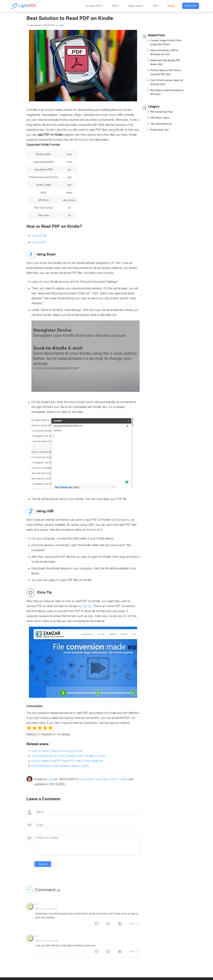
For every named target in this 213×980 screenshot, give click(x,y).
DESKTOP (191, 6)
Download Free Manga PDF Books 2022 (165, 62)
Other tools (136, 6)
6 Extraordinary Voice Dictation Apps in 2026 (60, 766)
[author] (87, 812)
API (156, 6)
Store (171, 6)
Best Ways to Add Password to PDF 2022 (167, 92)
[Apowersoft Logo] (23, 6)
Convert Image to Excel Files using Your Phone (166, 42)
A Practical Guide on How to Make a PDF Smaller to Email (68, 756)
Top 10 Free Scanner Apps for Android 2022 (167, 82)
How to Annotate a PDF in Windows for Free (164, 52)
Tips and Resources (161, 124)
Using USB (38, 242)
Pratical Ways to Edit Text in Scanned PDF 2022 (166, 72)
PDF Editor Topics (160, 118)
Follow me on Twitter (114, 779)
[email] (87, 825)
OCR (116, 6)
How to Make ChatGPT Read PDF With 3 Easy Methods (67, 761)
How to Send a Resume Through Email (56, 751)
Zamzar (87, 606)
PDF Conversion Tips (162, 112)
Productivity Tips (89, 779)
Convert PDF (95, 6)
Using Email (39, 235)
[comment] (87, 845)
